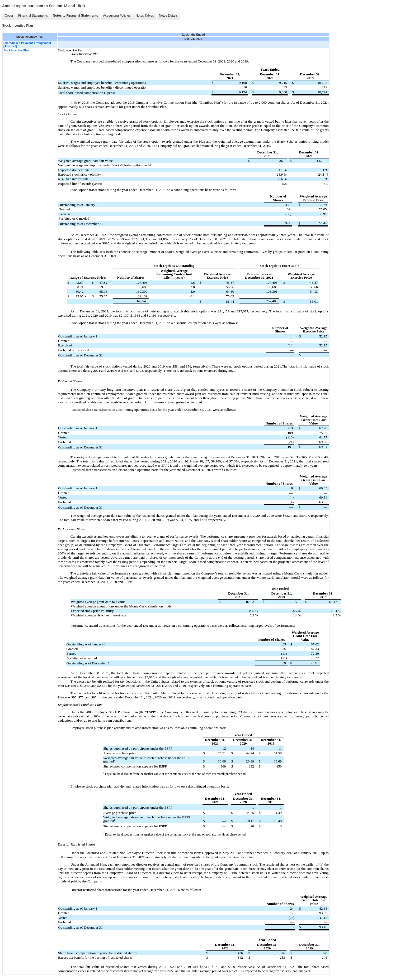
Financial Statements (33, 16)
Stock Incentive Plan (16, 50)
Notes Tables (145, 16)
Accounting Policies (117, 16)
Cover (9, 16)
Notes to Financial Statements (75, 16)
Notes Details (168, 16)
